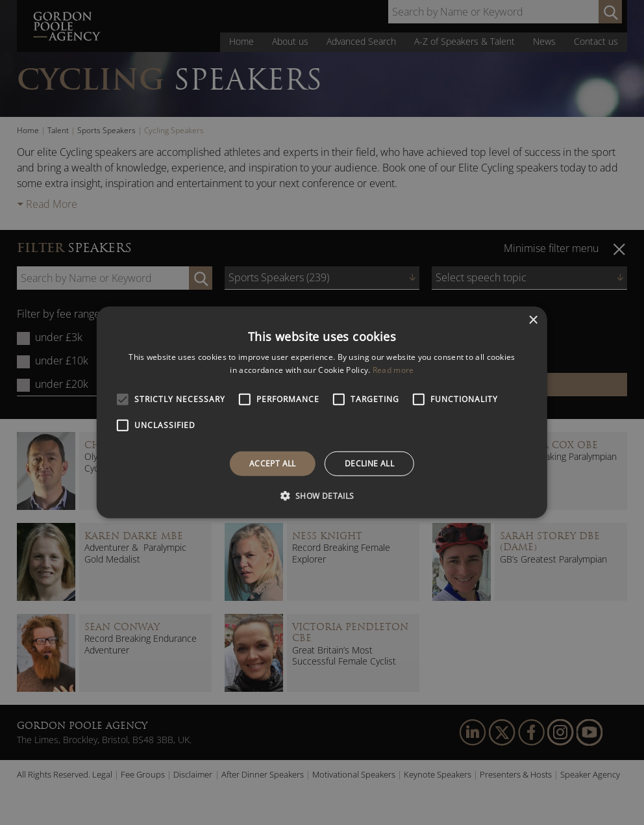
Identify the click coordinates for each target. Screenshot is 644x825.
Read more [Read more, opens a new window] (393, 370)
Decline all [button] (369, 463)
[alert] (322, 412)
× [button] (533, 321)
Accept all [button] (273, 463)
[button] (322, 496)
